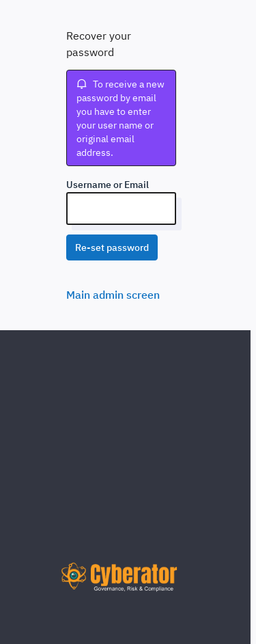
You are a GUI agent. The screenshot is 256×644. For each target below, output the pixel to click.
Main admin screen (113, 295)
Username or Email (108, 185)
